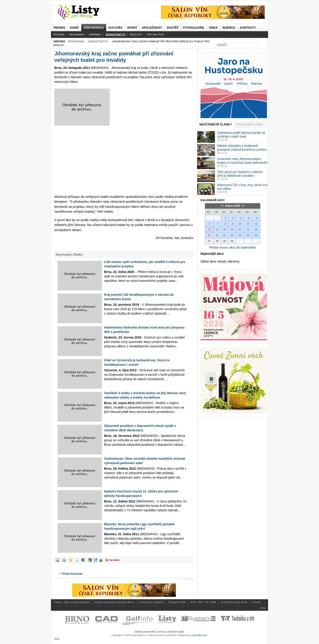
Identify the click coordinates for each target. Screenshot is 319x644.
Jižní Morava (76, 41)
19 (256, 230)
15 (225, 230)
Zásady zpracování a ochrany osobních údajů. (159, 632)
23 (232, 235)
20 (209, 235)
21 (217, 235)
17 (240, 230)
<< (223, 206)
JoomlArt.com (199, 635)
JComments (188, 579)
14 (217, 230)
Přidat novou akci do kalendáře (232, 247)
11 (248, 224)
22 (225, 235)
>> (243, 206)
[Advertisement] (124, 160)
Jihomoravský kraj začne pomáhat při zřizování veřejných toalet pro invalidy (114, 57)
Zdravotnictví (98, 41)
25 (248, 235)
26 (256, 235)
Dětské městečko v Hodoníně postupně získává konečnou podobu (242, 148)
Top (264, 608)
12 (256, 224)
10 (240, 224)
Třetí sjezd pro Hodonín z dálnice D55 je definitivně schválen (240, 174)
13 (209, 230)
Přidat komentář (72, 574)
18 (248, 230)
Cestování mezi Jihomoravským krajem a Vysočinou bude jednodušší (242, 161)
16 (232, 230)
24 (240, 235)
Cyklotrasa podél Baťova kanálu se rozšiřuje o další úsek (241, 135)
